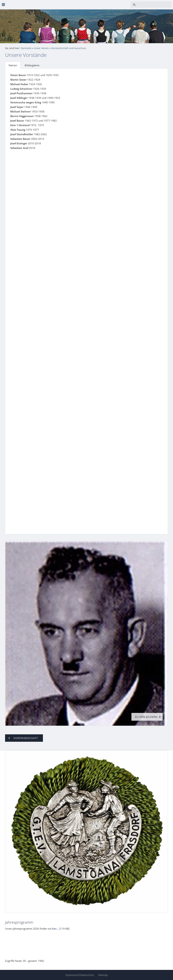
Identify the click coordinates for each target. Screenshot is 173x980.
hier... (55, 929)
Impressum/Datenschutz (80, 975)
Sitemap (103, 975)
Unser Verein (41, 48)
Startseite (26, 48)
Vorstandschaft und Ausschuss (69, 48)
